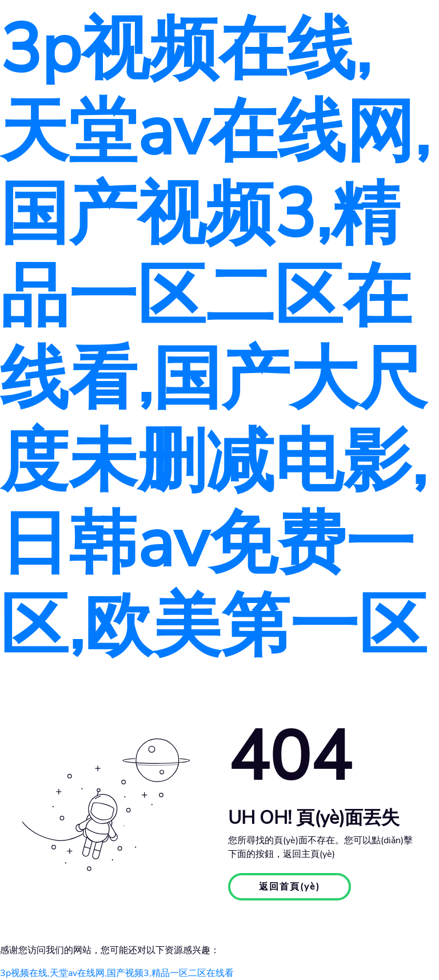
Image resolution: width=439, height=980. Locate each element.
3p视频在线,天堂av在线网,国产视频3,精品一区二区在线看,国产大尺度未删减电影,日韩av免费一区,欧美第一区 (215, 338)
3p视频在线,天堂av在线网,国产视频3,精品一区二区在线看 (117, 973)
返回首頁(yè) (290, 887)
